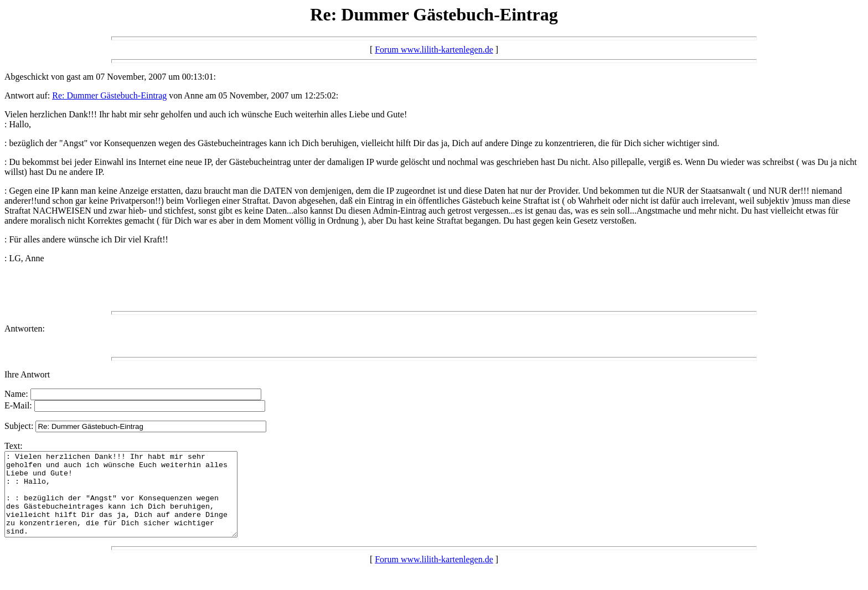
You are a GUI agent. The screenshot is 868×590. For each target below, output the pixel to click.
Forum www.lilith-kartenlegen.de (434, 50)
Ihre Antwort (27, 374)
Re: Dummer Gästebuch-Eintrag (109, 95)
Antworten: (25, 328)
